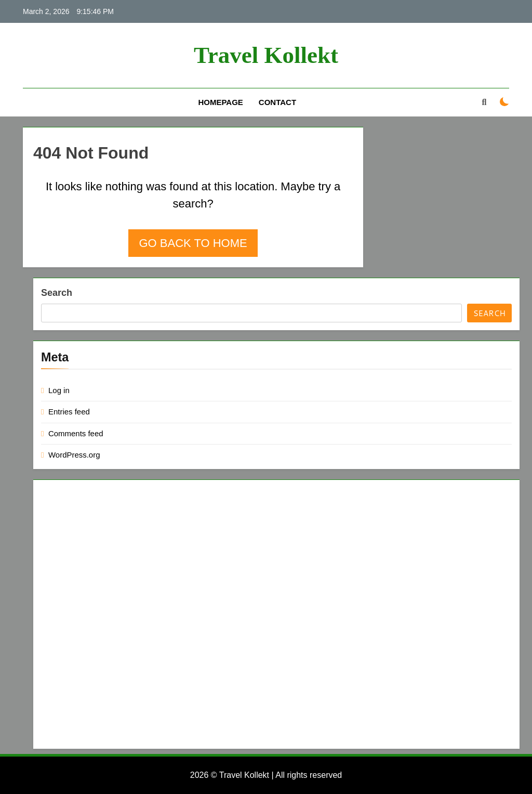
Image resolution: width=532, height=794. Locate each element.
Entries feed (69, 412)
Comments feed (76, 433)
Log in (59, 390)
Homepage (220, 102)
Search (57, 293)
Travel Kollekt (266, 55)
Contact (277, 102)
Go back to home (193, 243)
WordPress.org (74, 455)
